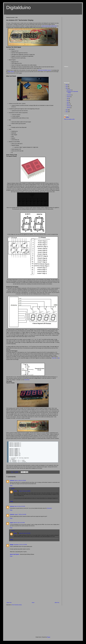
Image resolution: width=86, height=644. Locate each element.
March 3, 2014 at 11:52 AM (20, 480)
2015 (67, 85)
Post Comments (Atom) (17, 605)
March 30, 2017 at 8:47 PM (25, 533)
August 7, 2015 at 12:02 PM (20, 514)
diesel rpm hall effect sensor (44, 70)
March (68, 104)
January (69, 108)
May (68, 100)
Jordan (15, 491)
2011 (67, 112)
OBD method (11, 72)
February (69, 106)
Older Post (57, 603)
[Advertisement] (33, 590)
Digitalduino (18, 7)
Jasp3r (11, 523)
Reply (11, 486)
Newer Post (9, 603)
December (69, 90)
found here (27, 380)
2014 (67, 87)
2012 (67, 110)
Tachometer (49, 508)
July (68, 99)
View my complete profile (69, 119)
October (69, 97)
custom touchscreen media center (49, 26)
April (68, 102)
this (55, 358)
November (69, 95)
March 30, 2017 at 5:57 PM (19, 523)
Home (33, 603)
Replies (13, 488)
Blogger (12, 545)
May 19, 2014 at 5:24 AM (20, 506)
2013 (67, 88)
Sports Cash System (15, 554)
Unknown (12, 480)
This (53, 358)
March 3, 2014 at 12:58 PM (25, 491)
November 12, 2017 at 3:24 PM (20, 545)
